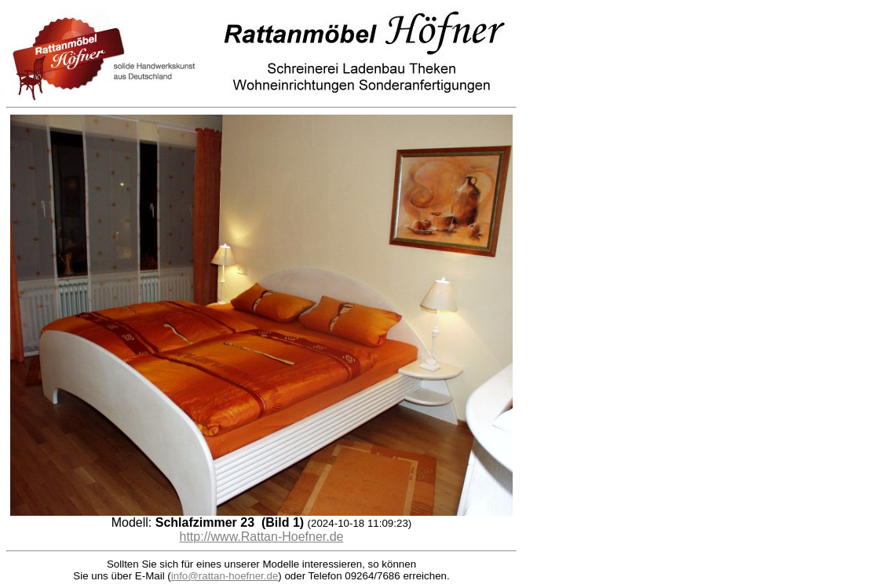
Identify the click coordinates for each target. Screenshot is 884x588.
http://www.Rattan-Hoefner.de (262, 537)
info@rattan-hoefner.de (225, 576)
